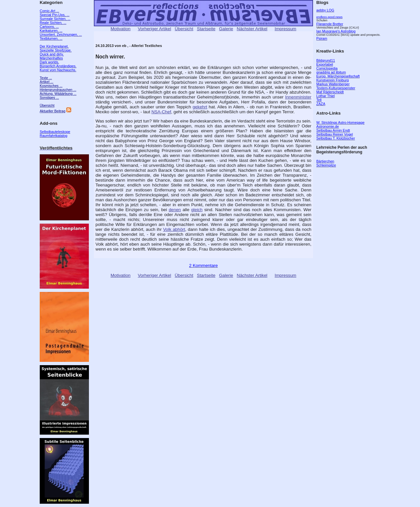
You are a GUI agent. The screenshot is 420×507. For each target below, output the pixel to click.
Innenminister (298, 97)
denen (175, 210)
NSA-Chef (161, 112)
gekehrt (200, 107)
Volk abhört (174, 229)
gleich (197, 210)
